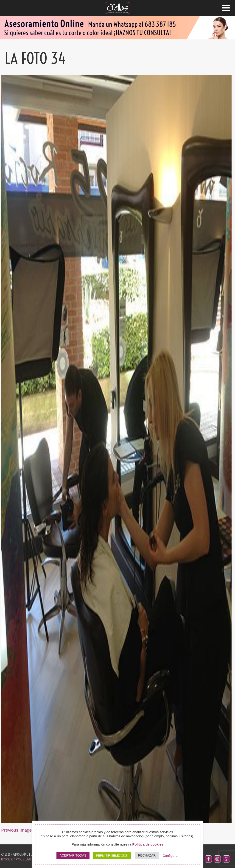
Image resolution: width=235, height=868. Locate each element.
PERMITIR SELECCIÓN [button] (112, 856)
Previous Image (16, 830)
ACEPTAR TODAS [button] (73, 855)
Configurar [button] (171, 856)
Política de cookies (148, 844)
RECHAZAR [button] (147, 855)
